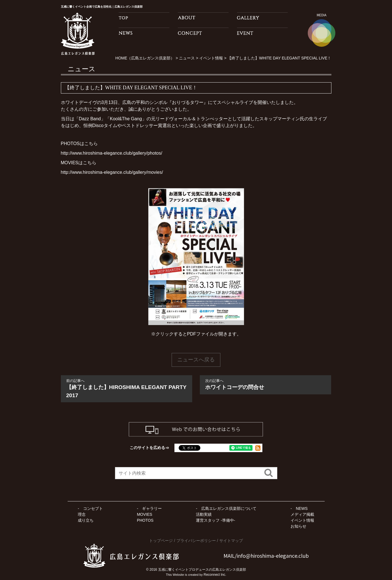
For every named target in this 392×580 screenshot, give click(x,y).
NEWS (302, 508)
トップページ (161, 541)
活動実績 (204, 514)
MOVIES (145, 514)
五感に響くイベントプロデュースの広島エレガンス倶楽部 (202, 570)
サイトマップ (231, 541)
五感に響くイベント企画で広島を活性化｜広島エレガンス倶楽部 (110, 6)
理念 (82, 514)
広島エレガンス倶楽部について (229, 508)
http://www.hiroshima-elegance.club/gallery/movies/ (112, 172)
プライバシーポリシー (196, 541)
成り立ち (86, 520)
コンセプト (93, 508)
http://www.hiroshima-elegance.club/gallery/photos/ (112, 153)
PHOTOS (145, 520)
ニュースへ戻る (196, 360)
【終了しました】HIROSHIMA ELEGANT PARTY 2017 (127, 388)
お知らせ (298, 526)
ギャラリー (152, 508)
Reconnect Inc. (215, 575)
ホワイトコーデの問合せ (265, 384)
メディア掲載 (302, 514)
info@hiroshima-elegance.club (273, 555)
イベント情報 (302, 520)
